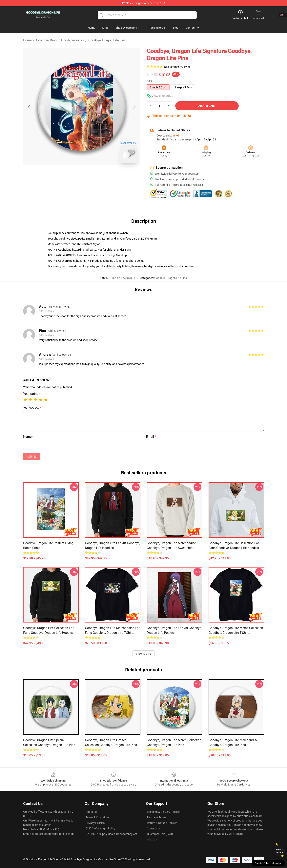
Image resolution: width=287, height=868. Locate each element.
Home (27, 40)
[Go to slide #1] (72, 175)
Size (149, 81)
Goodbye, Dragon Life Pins (107, 40)
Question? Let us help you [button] (269, 863)
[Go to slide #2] (92, 175)
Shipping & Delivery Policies (164, 812)
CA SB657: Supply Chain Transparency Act (111, 834)
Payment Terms (157, 817)
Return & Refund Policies (162, 823)
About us (91, 812)
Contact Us (154, 828)
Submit (31, 457)
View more (143, 654)
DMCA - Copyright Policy (100, 828)
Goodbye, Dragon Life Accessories (60, 40)
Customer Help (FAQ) (160, 834)
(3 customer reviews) (177, 67)
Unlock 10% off (280, 851)
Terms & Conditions (97, 817)
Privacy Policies (95, 823)
